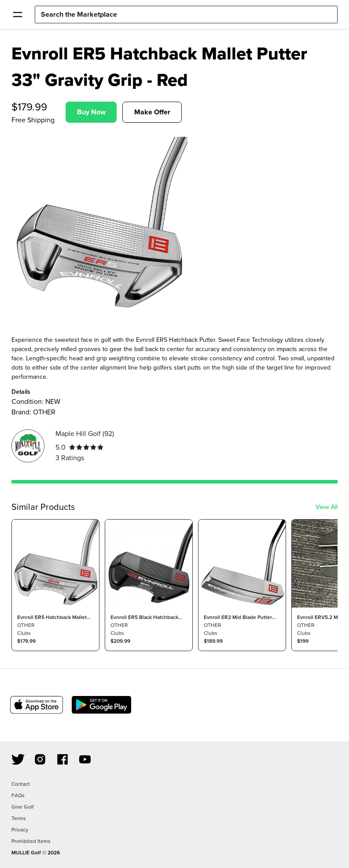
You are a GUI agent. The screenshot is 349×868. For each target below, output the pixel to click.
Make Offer (152, 112)
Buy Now (91, 112)
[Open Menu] (17, 15)
